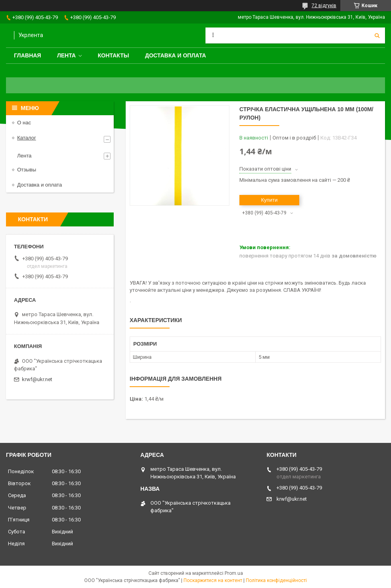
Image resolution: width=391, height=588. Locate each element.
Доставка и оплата (175, 55)
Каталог (27, 138)
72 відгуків (324, 6)
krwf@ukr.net (37, 379)
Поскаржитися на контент (213, 580)
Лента (66, 55)
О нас (24, 123)
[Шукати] (377, 35)
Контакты (113, 55)
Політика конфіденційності (276, 580)
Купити (269, 200)
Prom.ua (234, 573)
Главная (28, 55)
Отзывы (27, 170)
